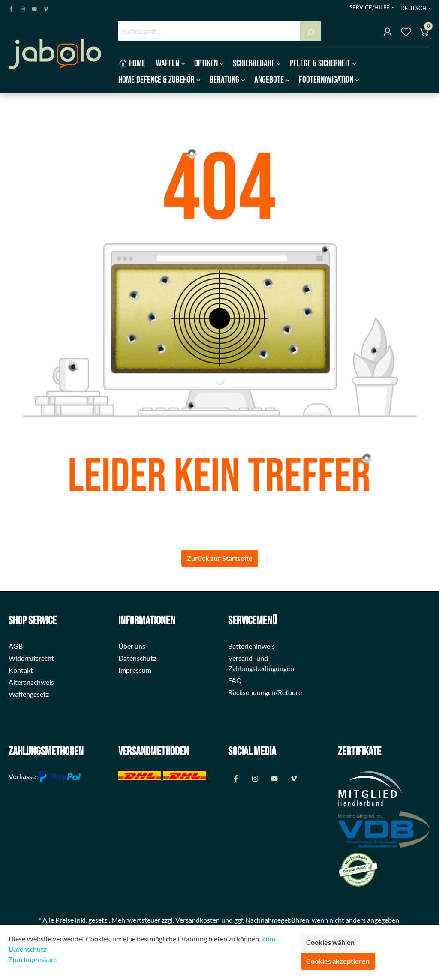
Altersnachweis (31, 682)
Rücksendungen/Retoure (265, 692)
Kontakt (21, 670)
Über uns (132, 646)
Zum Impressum (33, 959)
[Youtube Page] (34, 7)
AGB (16, 646)
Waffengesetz (29, 694)
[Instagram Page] (23, 7)
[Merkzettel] (406, 33)
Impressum (135, 670)
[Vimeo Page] (46, 7)
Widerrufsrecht (31, 658)
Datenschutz (137, 658)
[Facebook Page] (11, 7)
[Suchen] (310, 31)
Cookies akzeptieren (338, 961)
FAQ (235, 680)
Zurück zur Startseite (220, 558)
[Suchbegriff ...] (209, 31)
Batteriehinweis (251, 646)
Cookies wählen (330, 942)
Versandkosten (198, 920)
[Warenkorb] (424, 33)
